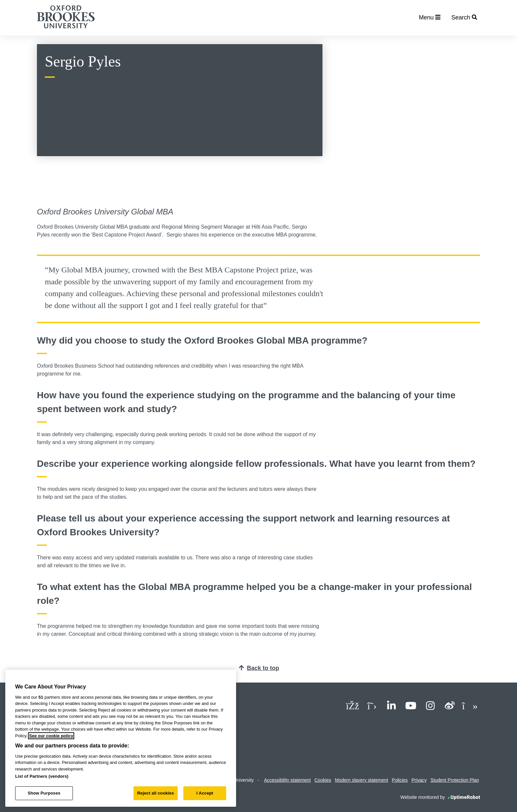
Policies (400, 780)
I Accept (205, 793)
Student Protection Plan (455, 780)
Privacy (419, 780)
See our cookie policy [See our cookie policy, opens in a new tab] (51, 736)
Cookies (323, 780)
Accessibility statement (288, 780)
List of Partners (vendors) (42, 776)
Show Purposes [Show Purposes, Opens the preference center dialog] (44, 793)
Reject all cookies (155, 793)
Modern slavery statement (362, 780)
